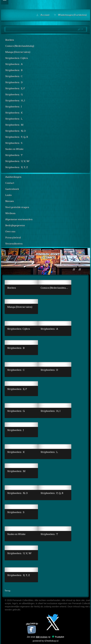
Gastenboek (12, 189)
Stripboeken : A (14, 64)
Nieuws (10, 201)
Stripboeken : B (14, 70)
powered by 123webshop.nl (46, 640)
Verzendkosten (14, 244)
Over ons (10, 232)
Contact (10, 183)
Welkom (10, 213)
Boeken (10, 40)
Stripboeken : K (14, 113)
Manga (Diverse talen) (18, 52)
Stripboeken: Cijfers (17, 58)
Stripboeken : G (14, 95)
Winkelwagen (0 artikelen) (70, 15)
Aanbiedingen (13, 177)
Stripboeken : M (14, 125)
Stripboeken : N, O (16, 131)
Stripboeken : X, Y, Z (17, 167)
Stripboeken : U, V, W (17, 161)
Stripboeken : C (14, 76)
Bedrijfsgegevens (15, 226)
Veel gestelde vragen (17, 207)
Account (43, 15)
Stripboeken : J (13, 107)
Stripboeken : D (14, 82)
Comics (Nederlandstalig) (20, 46)
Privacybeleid (13, 238)
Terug (7, 591)
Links (8, 195)
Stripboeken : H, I (15, 101)
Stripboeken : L (14, 119)
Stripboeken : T (14, 155)
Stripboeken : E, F (15, 88)
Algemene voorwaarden (19, 219)
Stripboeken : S (14, 143)
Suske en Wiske (14, 149)
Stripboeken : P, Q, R (17, 137)
